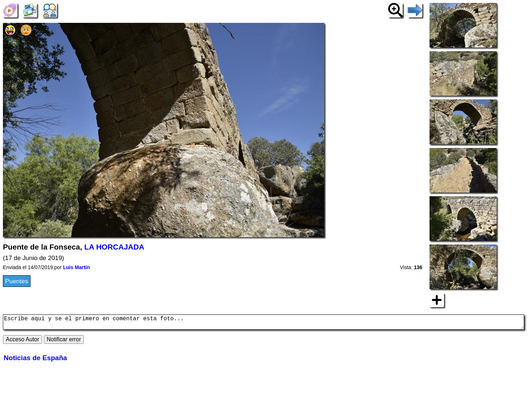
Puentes (17, 281)
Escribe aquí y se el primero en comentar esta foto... (264, 324)
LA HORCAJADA (114, 247)
